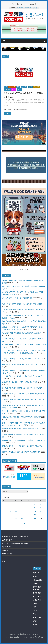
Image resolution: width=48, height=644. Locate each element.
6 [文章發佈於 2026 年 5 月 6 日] (16, 508)
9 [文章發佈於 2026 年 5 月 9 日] (34, 508)
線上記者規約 (7, 554)
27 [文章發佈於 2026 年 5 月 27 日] (16, 518)
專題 (18, 87)
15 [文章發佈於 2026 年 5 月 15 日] (28, 511)
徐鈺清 (15, 103)
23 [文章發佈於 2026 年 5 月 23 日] (35, 515)
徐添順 (7, 103)
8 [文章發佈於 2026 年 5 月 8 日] (28, 508)
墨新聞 (35, 610)
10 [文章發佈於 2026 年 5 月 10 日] (41, 508)
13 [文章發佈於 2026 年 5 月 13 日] (16, 511)
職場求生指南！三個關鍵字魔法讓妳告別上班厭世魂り (21, 452)
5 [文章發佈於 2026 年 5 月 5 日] (9, 508)
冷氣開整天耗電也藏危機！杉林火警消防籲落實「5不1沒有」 (24, 399)
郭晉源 (36, 103)
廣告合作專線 (7, 540)
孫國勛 (31, 100)
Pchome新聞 (37, 580)
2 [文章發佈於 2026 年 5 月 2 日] (34, 504)
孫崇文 (35, 100)
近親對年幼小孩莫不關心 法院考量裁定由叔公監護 (20, 429)
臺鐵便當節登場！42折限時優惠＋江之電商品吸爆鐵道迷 (22, 446)
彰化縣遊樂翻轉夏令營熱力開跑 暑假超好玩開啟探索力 (22, 388)
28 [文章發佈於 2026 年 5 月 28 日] (22, 518)
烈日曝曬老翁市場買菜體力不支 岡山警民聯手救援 (21, 364)
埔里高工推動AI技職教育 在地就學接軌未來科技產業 (21, 417)
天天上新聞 (37, 596)
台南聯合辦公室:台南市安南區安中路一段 (17, 536)
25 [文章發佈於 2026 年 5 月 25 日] (4, 518)
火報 (34, 614)
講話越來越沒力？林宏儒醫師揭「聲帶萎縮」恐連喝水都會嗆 (24, 440)
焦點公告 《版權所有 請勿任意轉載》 (15, 543)
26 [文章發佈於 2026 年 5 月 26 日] (10, 518)
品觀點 (35, 603)
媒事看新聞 (37, 593)
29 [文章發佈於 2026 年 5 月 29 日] (28, 518)
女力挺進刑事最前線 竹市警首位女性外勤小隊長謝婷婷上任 (24, 394)
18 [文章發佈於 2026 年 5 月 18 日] (4, 515)
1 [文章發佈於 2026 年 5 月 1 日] (28, 504)
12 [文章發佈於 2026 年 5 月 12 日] (10, 511)
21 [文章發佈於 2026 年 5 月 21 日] (22, 515)
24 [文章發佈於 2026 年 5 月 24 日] (41, 515)
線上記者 (5, 550)
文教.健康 (24, 87)
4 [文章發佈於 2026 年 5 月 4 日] (3, 508)
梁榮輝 (20, 103)
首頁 (4, 561)
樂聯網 (35, 621)
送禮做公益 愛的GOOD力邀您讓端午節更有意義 (20, 382)
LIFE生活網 (37, 583)
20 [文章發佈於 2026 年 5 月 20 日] (16, 515)
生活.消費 (37, 87)
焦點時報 (34, 15)
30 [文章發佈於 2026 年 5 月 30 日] (35, 518)
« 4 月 (23, 524)
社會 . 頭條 (7, 89)
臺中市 (14, 89)
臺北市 (20, 89)
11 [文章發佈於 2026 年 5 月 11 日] (4, 511)
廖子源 (40, 100)
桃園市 (30, 87)
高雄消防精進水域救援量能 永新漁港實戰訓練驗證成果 (22, 333)
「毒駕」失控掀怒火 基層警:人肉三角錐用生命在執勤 (22, 359)
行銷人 (35, 607)
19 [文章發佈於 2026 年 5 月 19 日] (10, 515)
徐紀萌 (11, 103)
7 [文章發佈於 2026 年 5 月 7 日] (22, 508)
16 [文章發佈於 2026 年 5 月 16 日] (35, 511)
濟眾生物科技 (25, 103)
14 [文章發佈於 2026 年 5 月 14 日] (22, 511)
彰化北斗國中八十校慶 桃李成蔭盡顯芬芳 (17, 298)
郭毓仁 (40, 103)
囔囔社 (35, 624)
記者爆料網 (37, 600)
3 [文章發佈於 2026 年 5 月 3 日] (41, 504)
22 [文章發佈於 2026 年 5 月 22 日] (28, 515)
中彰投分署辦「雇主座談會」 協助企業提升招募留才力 (22, 376)
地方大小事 (12, 87)
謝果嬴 (31, 103)
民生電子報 (37, 617)
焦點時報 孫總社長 (22, 100)
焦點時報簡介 (7, 547)
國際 (6, 87)
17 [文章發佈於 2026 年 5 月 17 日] (41, 511)
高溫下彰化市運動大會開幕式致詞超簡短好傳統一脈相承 (22, 304)
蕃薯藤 (35, 576)
